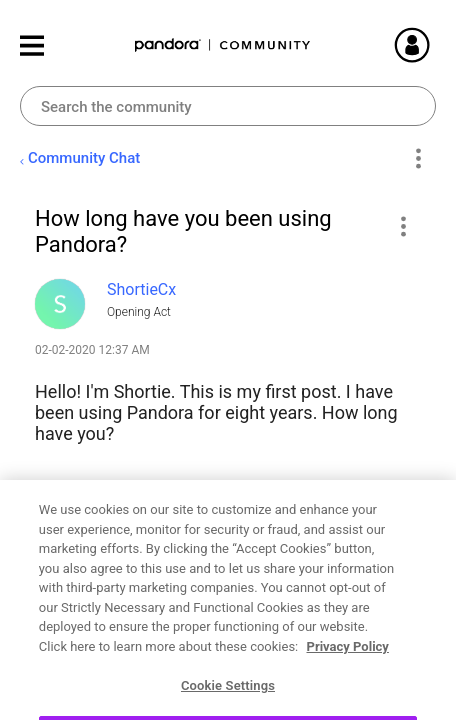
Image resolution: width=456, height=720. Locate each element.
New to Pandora (104, 601)
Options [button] (417, 159)
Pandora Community (223, 45)
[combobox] (228, 106)
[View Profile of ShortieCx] (141, 289)
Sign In (436, 45)
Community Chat (84, 158)
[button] (402, 226)
